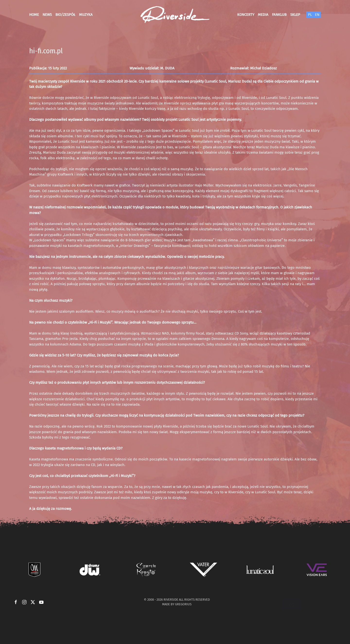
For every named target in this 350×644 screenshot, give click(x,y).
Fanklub (279, 15)
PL (310, 15)
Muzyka (86, 15)
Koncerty (246, 15)
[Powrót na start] (175, 15)
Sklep (295, 15)
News (47, 15)
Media (263, 15)
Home (34, 15)
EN (317, 15)
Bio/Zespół (65, 15)
